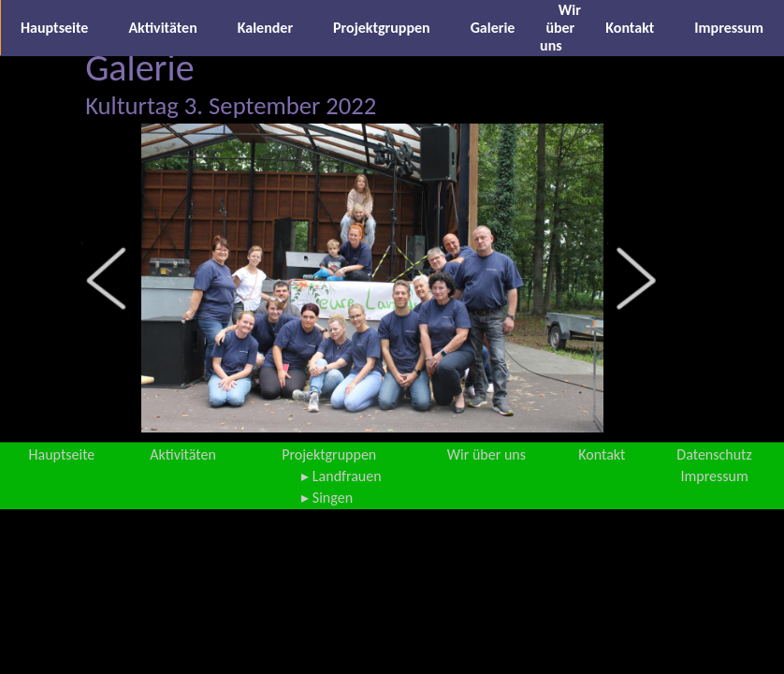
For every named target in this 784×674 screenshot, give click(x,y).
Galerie (493, 28)
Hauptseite (54, 28)
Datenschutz (714, 454)
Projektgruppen (382, 28)
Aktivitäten (162, 28)
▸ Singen (327, 498)
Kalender (265, 28)
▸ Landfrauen (341, 476)
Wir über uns (560, 28)
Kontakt (630, 28)
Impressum (729, 28)
